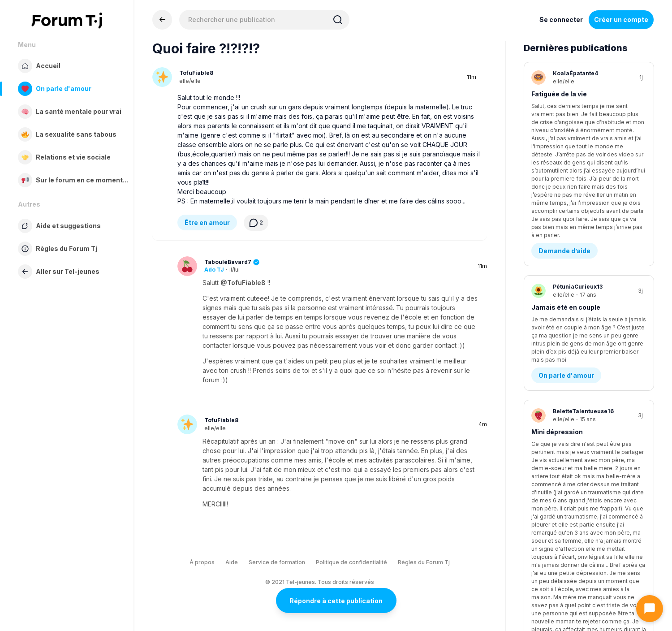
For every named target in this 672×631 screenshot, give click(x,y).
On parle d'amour (566, 243)
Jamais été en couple (566, 197)
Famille (550, 457)
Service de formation (277, 562)
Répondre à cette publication (336, 601)
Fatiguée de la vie (559, 94)
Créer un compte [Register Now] (621, 19)
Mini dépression (557, 299)
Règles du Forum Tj (424, 562)
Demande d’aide (564, 140)
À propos (202, 562)
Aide (232, 562)
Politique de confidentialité (351, 562)
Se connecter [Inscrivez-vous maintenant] (561, 19)
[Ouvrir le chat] (650, 609)
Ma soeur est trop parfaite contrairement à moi (573, 406)
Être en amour (207, 223)
